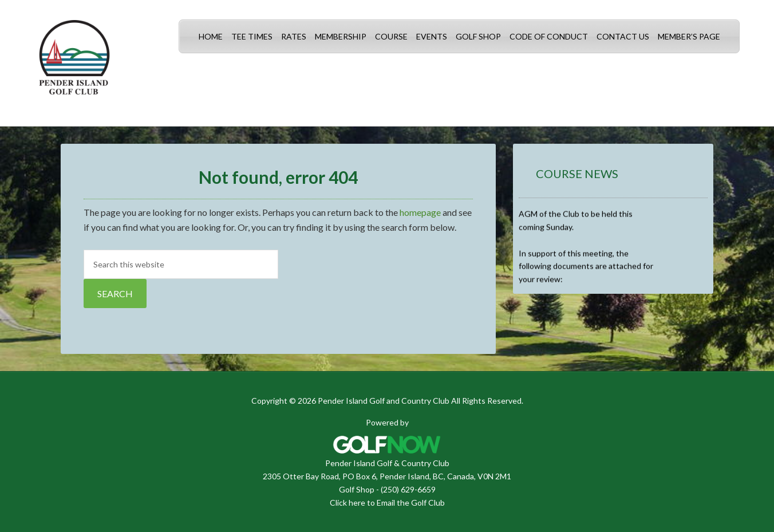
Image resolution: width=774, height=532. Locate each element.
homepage (420, 212)
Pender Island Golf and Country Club (74, 63)
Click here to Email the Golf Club (387, 503)
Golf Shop (357, 489)
